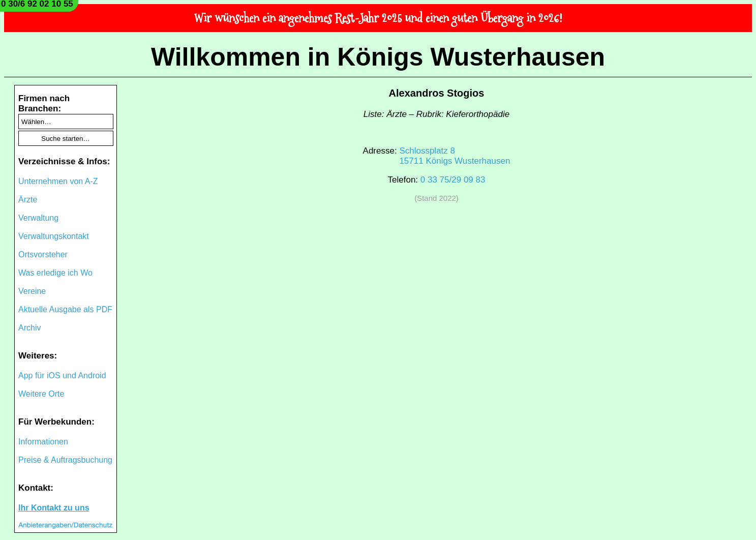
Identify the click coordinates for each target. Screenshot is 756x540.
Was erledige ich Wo (55, 273)
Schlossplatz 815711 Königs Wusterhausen (455, 156)
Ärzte (28, 200)
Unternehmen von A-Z (58, 181)
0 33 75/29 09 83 (453, 180)
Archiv (29, 328)
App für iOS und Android (62, 376)
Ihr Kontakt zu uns (54, 508)
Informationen (43, 442)
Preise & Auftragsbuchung (65, 460)
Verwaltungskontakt (54, 236)
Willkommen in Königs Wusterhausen (378, 57)
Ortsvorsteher (43, 254)
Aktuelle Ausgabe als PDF (65, 309)
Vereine (32, 291)
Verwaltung (38, 218)
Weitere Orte (41, 394)
